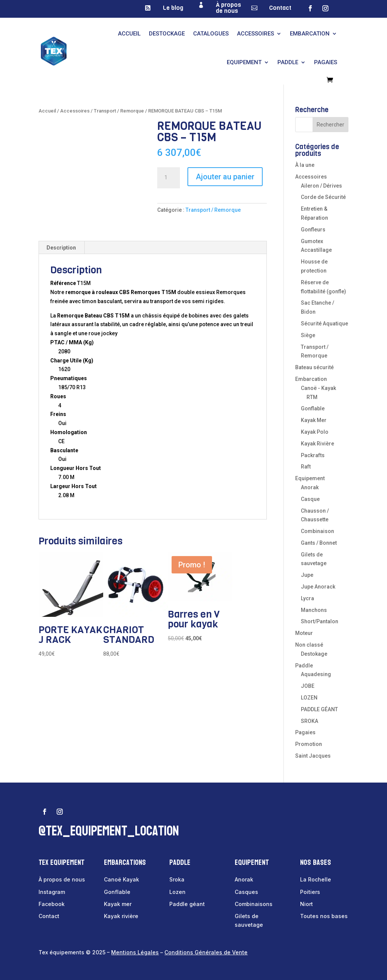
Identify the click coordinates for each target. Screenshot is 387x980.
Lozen (177, 892)
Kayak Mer (314, 420)
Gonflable (313, 408)
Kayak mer (118, 904)
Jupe (307, 575)
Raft (306, 467)
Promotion (309, 744)
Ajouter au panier (225, 177)
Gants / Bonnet (319, 543)
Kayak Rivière (317, 444)
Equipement (244, 62)
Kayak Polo (315, 432)
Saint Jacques (313, 756)
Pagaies (326, 62)
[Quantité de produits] (169, 178)
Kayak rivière (121, 916)
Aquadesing (316, 674)
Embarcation (310, 34)
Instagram (52, 892)
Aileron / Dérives (321, 186)
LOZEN (309, 698)
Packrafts (313, 455)
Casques (246, 892)
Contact (280, 8)
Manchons (314, 610)
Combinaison (317, 531)
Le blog (173, 8)
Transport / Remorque (119, 111)
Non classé (309, 645)
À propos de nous (228, 8)
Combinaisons (254, 904)
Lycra (307, 598)
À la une (305, 165)
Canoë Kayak (122, 879)
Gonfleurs (313, 230)
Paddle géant (187, 904)
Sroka (177, 879)
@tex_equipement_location (109, 831)
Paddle (288, 62)
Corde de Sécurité (323, 197)
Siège (308, 335)
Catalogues (211, 34)
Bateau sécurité (314, 367)
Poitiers (310, 892)
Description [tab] (61, 248)
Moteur (304, 633)
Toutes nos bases (324, 916)
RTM (312, 397)
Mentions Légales (135, 952)
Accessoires (255, 34)
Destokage (314, 654)
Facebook (52, 904)
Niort (307, 904)
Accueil (129, 34)
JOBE (308, 686)
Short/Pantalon (320, 621)
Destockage (167, 34)
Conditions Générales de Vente (206, 952)
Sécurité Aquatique (324, 324)
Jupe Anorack (318, 587)
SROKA (310, 721)
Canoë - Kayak (318, 388)
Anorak (310, 487)
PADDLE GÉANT (319, 709)
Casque (310, 499)
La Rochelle (316, 879)
